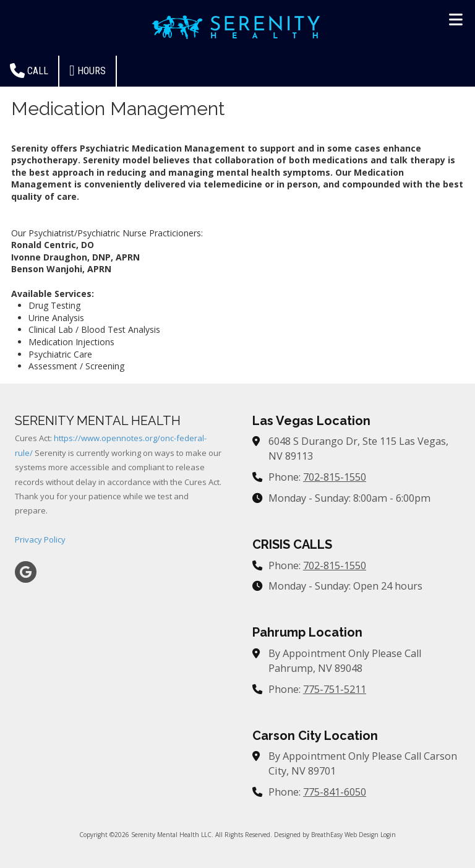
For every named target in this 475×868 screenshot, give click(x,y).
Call (29, 71)
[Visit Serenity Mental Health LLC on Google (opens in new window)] (26, 572)
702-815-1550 (335, 477)
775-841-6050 (335, 792)
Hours (88, 71)
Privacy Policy (40, 539)
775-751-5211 (335, 689)
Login (388, 835)
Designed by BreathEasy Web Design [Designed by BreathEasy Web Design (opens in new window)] (326, 835)
